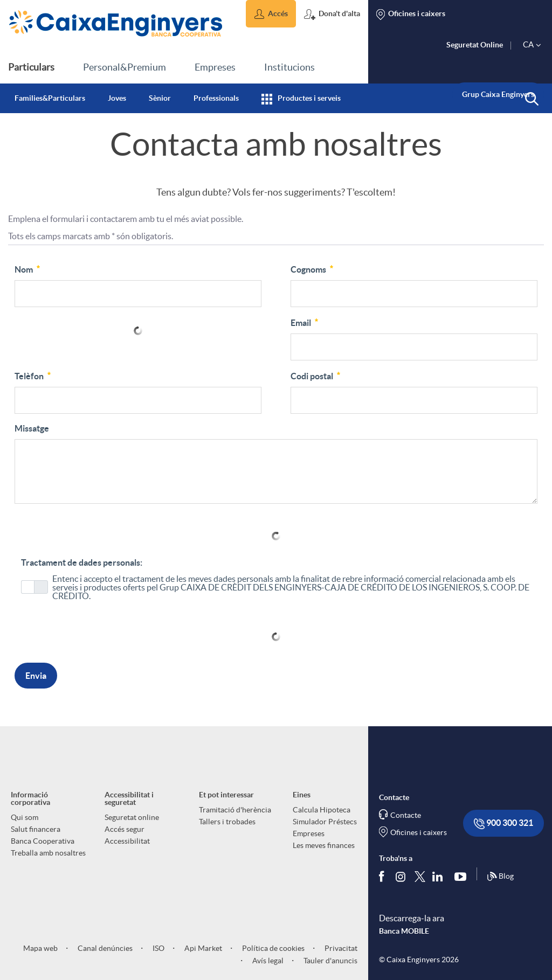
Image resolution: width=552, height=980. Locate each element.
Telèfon (33, 375)
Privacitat (340, 948)
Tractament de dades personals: (82, 562)
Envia (36, 676)
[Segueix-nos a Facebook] (384, 877)
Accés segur (125, 829)
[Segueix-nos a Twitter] (420, 876)
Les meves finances (324, 845)
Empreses (309, 833)
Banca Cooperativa (43, 841)
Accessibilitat (127, 841)
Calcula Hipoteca (322, 810)
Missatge (32, 428)
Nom (28, 268)
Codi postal (316, 375)
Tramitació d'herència (235, 810)
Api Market (202, 948)
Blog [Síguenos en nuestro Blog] (500, 877)
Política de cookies (272, 948)
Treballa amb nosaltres (48, 853)
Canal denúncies (104, 948)
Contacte (406, 815)
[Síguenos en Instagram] (401, 876)
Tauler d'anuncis (330, 961)
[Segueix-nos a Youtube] (463, 877)
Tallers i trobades (227, 822)
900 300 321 (503, 823)
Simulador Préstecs (325, 822)
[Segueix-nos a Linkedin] (440, 877)
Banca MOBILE (404, 931)
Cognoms (313, 268)
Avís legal (267, 961)
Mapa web (40, 948)
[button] (271, 14)
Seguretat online (132, 817)
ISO (158, 948)
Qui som (25, 817)
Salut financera (36, 829)
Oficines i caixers (419, 832)
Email (305, 322)
